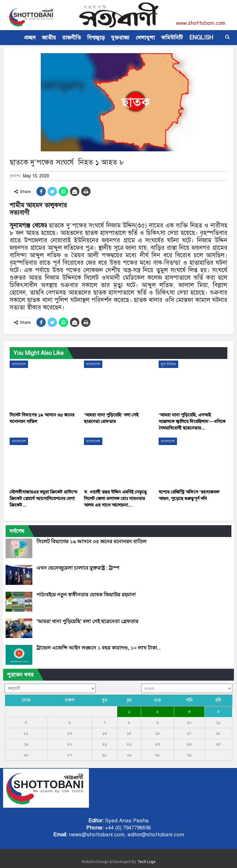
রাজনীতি (72, 38)
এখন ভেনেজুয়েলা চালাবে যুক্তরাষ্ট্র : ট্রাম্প (78, 568)
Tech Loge (147, 862)
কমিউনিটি (172, 38)
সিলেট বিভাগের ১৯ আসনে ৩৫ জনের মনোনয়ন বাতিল (91, 542)
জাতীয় (49, 38)
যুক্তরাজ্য (120, 38)
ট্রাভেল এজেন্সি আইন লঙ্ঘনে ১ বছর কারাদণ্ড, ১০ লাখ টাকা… (99, 648)
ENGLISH (201, 38)
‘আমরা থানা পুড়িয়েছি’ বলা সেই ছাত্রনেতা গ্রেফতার (87, 621)
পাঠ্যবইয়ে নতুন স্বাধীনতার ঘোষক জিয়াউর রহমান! (86, 595)
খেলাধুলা (145, 38)
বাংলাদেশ (19, 364)
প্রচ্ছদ (30, 38)
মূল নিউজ (168, 364)
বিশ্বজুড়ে (96, 38)
